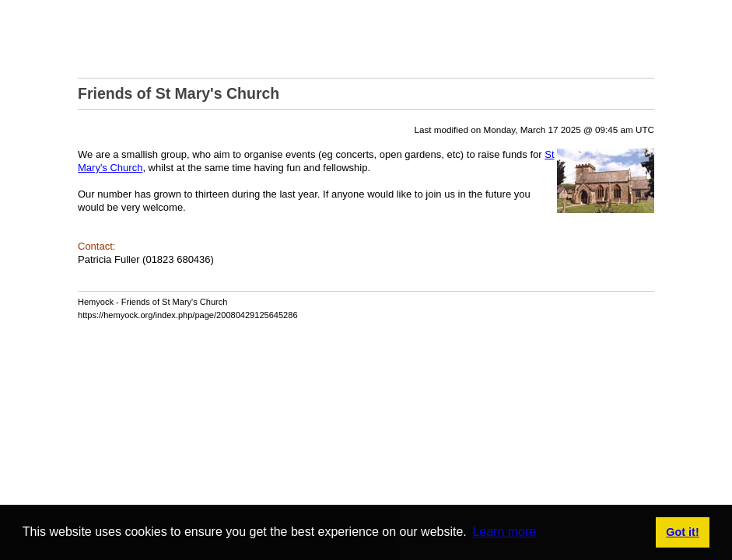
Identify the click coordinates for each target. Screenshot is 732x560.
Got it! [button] (682, 532)
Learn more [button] (504, 532)
